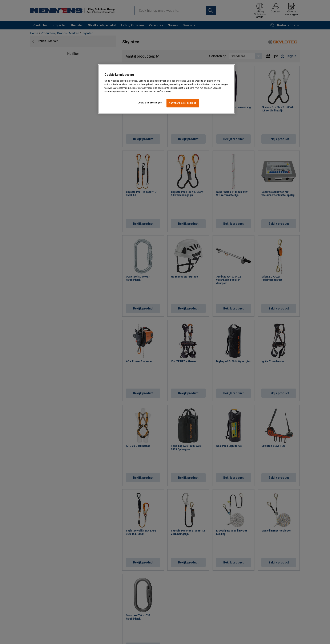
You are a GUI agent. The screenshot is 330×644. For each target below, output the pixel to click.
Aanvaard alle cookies (183, 103)
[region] (166, 89)
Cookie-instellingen (150, 103)
